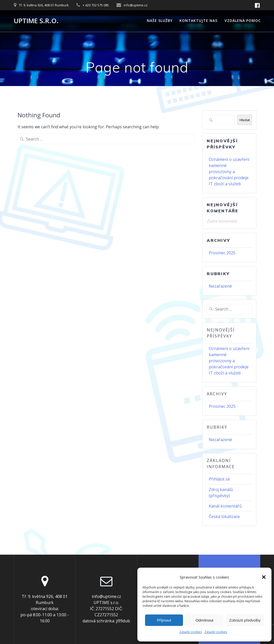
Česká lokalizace (224, 516)
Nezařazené (220, 286)
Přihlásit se (219, 479)
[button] (264, 577)
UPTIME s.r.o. (36, 21)
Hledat (245, 120)
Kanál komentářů (225, 506)
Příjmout (164, 620)
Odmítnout (204, 620)
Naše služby (160, 20)
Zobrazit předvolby (245, 620)
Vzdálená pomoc (243, 20)
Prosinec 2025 (222, 253)
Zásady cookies (191, 632)
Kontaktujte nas (198, 20)
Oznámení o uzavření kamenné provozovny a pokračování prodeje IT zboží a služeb (229, 172)
